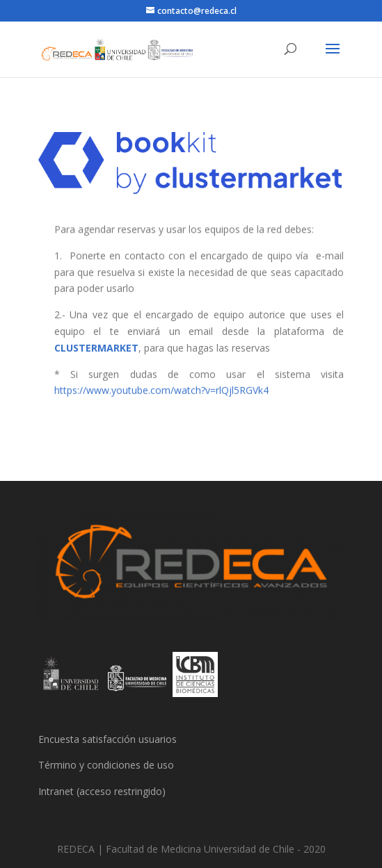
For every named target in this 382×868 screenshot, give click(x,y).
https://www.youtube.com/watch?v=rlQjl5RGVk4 (162, 390)
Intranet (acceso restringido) (102, 791)
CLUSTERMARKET (96, 347)
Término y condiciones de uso (106, 765)
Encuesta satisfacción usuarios (108, 739)
